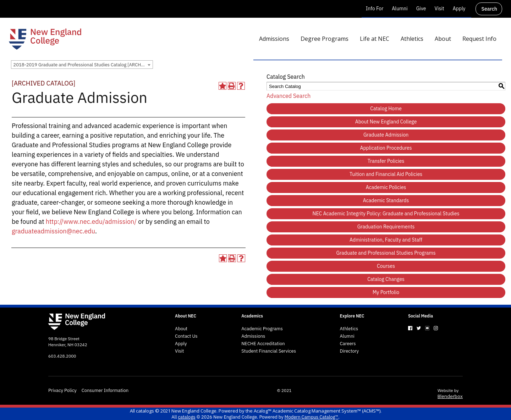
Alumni (400, 9)
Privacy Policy (62, 391)
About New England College (386, 122)
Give (421, 9)
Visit (439, 9)
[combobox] (82, 65)
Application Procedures (386, 148)
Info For (375, 9)
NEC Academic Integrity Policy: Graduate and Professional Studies (386, 214)
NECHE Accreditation (263, 344)
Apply (459, 9)
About (181, 329)
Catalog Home (386, 109)
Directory (350, 351)
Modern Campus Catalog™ (311, 417)
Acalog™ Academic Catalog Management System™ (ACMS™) (317, 411)
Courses (386, 266)
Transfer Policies (386, 161)
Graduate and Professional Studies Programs (386, 253)
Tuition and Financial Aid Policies (386, 174)
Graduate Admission (386, 135)
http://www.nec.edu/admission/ (91, 222)
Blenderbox (450, 396)
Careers (348, 344)
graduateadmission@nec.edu (53, 231)
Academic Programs (262, 329)
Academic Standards (386, 200)
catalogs (145, 411)
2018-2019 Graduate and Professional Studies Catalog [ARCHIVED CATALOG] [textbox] (83, 65)
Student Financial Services (269, 351)
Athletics (349, 329)
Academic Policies (386, 187)
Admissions (253, 336)
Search (489, 9)
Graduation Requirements (386, 227)
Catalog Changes (386, 279)
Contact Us (186, 336)
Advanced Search (289, 96)
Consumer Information (105, 391)
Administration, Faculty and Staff (386, 240)
